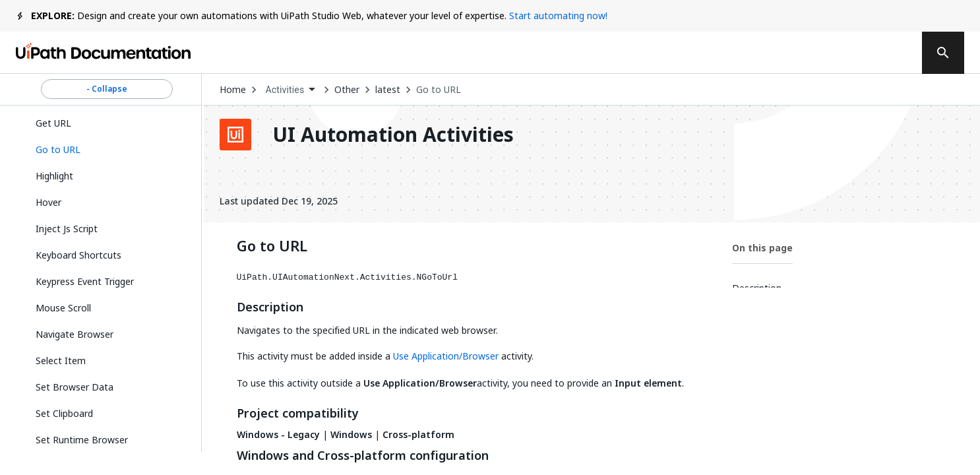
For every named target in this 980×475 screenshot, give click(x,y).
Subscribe (729, 53)
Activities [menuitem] (285, 90)
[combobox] (291, 90)
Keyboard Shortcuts (78, 255)
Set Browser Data (75, 387)
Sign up (875, 53)
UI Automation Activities (393, 135)
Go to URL (439, 90)
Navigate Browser (75, 334)
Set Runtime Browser (82, 440)
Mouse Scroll (63, 308)
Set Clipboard (64, 413)
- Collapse (107, 89)
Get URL (53, 123)
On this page (762, 248)
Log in (810, 53)
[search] (943, 53)
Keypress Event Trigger (85, 281)
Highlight (54, 176)
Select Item (61, 361)
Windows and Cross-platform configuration (363, 456)
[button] (107, 150)
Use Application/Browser (446, 356)
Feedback (635, 53)
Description (270, 307)
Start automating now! (558, 16)
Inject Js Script (67, 229)
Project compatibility (298, 414)
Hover (48, 202)
